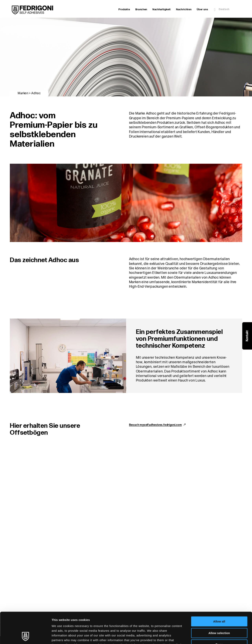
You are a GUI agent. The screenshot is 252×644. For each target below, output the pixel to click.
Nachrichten (184, 9)
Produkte (124, 9)
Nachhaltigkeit (162, 9)
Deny (219, 615)
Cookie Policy (118, 620)
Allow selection (219, 604)
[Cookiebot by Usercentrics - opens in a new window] (25, 636)
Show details (206, 636)
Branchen (141, 9)
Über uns (202, 9)
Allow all (219, 592)
